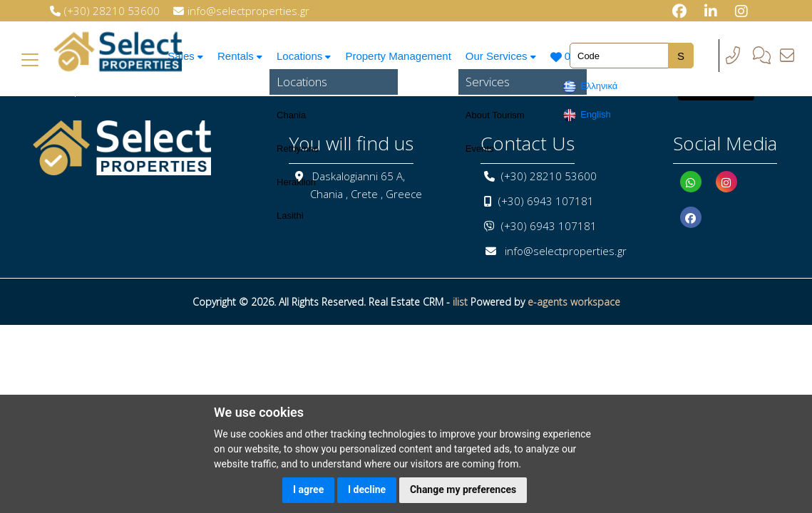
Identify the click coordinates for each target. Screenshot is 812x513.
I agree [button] (308, 489)
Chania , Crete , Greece (366, 194)
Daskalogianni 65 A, (359, 176)
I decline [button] (367, 489)
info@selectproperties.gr (566, 251)
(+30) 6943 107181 (546, 201)
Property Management (401, 56)
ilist (460, 302)
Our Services (505, 56)
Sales (183, 56)
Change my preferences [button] (463, 489)
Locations (305, 56)
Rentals (240, 56)
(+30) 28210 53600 (549, 176)
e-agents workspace (574, 302)
